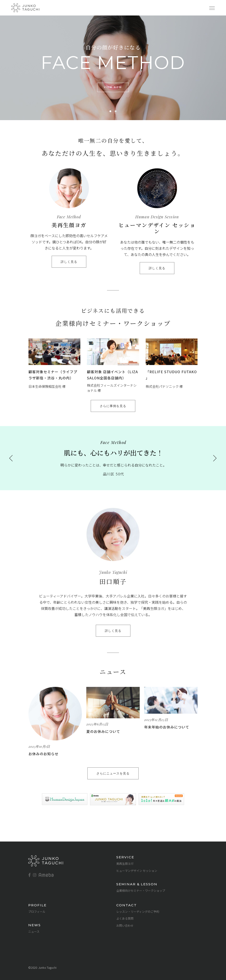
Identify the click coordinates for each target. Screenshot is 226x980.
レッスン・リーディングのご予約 (138, 912)
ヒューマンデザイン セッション (137, 871)
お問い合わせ (125, 925)
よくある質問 (125, 918)
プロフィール (37, 912)
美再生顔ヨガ (125, 864)
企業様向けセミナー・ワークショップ (141, 891)
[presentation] (11, 458)
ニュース (34, 931)
